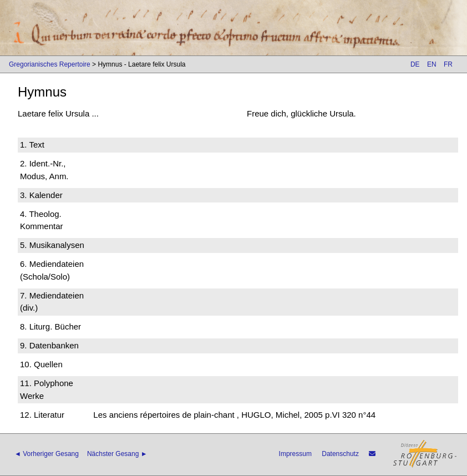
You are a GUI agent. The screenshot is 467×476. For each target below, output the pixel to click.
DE (415, 64)
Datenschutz (340, 454)
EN (432, 64)
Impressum (295, 454)
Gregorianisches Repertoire (50, 64)
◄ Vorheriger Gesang (47, 454)
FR (448, 64)
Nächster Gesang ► (117, 454)
